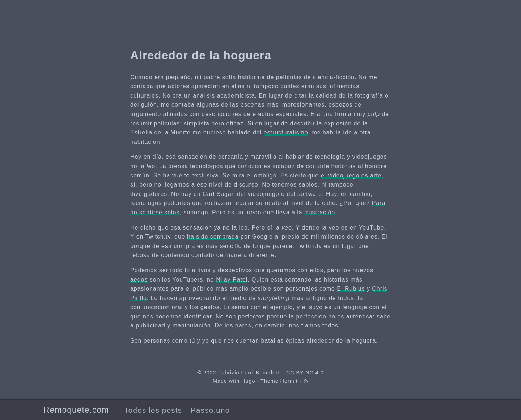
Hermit (289, 381)
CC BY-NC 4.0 (305, 373)
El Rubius (351, 289)
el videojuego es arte (351, 175)
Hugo (248, 381)
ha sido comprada (213, 237)
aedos (139, 280)
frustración (320, 212)
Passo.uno (210, 410)
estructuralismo (286, 132)
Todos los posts (153, 410)
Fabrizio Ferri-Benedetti (249, 373)
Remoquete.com (76, 410)
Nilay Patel (232, 280)
